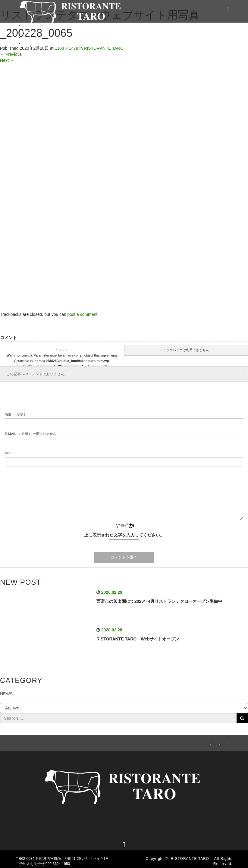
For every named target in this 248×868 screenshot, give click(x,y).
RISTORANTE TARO (192, 859)
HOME (30, 25)
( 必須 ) (15, 414)
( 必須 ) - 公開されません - (31, 434)
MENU (29, 37)
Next (7, 60)
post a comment (83, 314)
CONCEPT (33, 31)
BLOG (29, 43)
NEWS (6, 694)
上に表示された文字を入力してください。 (124, 535)
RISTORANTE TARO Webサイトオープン (138, 639)
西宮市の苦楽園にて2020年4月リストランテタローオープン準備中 (159, 601)
